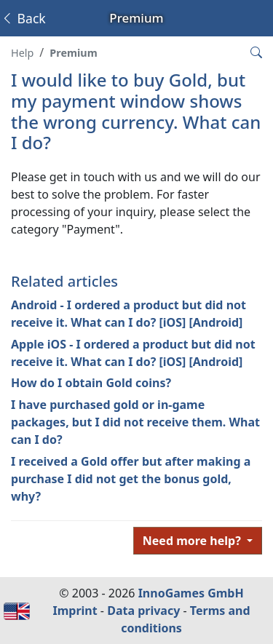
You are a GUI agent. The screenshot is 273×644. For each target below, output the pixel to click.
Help (22, 53)
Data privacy (143, 611)
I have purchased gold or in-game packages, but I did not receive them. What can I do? (135, 422)
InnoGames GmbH (191, 593)
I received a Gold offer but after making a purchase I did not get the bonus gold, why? (131, 479)
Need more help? (193, 541)
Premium (73, 53)
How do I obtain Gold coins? (91, 383)
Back (23, 18)
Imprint (75, 611)
